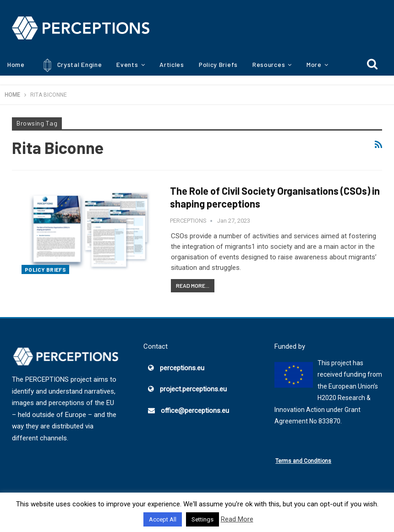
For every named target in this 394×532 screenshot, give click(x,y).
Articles (172, 64)
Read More (237, 519)
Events (127, 64)
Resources (269, 64)
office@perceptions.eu (195, 411)
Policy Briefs (218, 64)
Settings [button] (202, 519)
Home (16, 64)
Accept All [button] (163, 519)
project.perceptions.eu (193, 389)
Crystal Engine (71, 65)
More (314, 64)
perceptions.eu (182, 368)
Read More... (193, 285)
